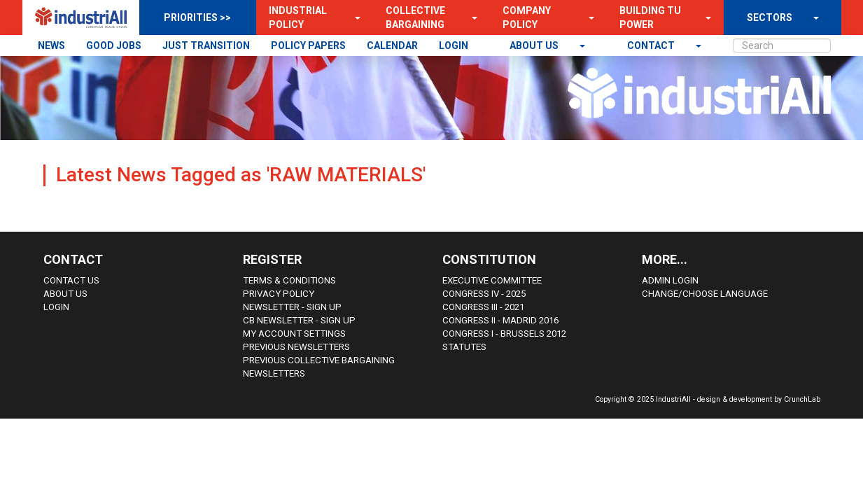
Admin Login (670, 280)
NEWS (51, 45)
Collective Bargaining (415, 17)
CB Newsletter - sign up (299, 320)
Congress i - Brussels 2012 (504, 334)
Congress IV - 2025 (484, 294)
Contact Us (71, 280)
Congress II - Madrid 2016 (500, 320)
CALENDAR (392, 45)
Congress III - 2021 (483, 307)
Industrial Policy (298, 17)
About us (535, 45)
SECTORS (770, 17)
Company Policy (527, 17)
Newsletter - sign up (292, 307)
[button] (353, 17)
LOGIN (454, 45)
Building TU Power (650, 17)
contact (652, 45)
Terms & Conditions (289, 280)
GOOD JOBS (114, 45)
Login (56, 307)
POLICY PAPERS (308, 45)
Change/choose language (705, 294)
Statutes (464, 347)
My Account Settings (294, 334)
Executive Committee (492, 280)
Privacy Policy (279, 294)
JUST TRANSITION (206, 45)
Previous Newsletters (296, 347)
